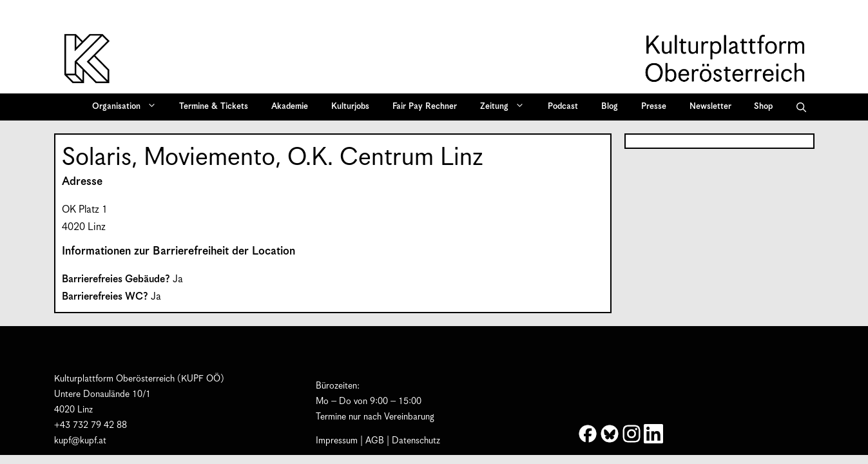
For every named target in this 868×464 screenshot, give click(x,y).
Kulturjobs (350, 107)
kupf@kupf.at (80, 441)
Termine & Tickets (214, 107)
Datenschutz (416, 441)
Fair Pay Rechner (425, 107)
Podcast (563, 107)
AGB (375, 441)
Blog (610, 107)
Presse (654, 107)
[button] (801, 107)
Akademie (290, 107)
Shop (763, 107)
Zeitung (506, 107)
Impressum (337, 441)
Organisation (129, 107)
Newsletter (710, 107)
